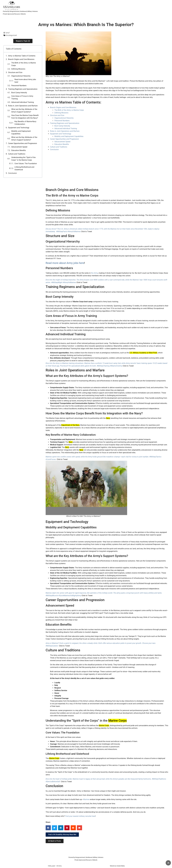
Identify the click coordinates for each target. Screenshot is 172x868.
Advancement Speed (19, 147)
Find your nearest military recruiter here (80, 816)
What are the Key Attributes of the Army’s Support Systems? (24, 111)
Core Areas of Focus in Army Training (22, 97)
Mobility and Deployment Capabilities (21, 132)
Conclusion (12, 173)
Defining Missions (18, 69)
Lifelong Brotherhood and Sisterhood (24, 168)
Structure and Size (15, 72)
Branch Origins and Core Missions (21, 59)
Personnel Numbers (19, 86)
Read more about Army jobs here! (25, 81)
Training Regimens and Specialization (23, 89)
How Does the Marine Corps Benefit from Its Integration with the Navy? (25, 117)
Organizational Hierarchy (21, 76)
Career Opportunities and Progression (23, 143)
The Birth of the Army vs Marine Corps (24, 64)
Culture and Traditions (17, 154)
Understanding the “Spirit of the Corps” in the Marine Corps (23, 159)
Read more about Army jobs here (65, 263)
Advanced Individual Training (23, 102)
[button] (48, 828)
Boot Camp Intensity (19, 93)
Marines (86, 799)
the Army (94, 273)
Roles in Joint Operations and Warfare (23, 106)
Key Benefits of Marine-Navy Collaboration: (25, 123)
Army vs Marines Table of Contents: (22, 56)
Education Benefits (19, 150)
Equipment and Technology (19, 128)
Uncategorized (11, 35)
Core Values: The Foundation (26, 164)
